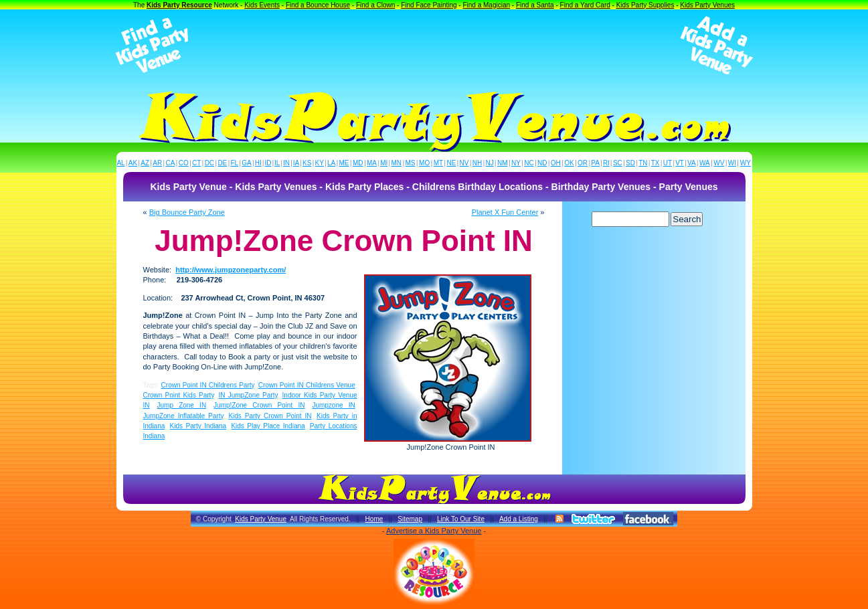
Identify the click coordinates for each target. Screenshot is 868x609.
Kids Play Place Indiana (268, 426)
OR (583, 163)
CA (170, 163)
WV (719, 163)
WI (732, 163)
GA (246, 163)
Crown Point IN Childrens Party (208, 385)
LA (331, 163)
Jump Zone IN (181, 405)
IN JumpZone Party (248, 395)
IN (286, 163)
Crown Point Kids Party (179, 395)
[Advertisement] (434, 46)
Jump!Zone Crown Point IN (259, 405)
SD (630, 163)
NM (503, 163)
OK (569, 163)
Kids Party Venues (707, 5)
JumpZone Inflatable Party (183, 416)
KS (307, 163)
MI (384, 163)
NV (464, 163)
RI (606, 163)
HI (258, 163)
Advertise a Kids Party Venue (434, 531)
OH (556, 163)
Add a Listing (519, 519)
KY (320, 163)
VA (692, 163)
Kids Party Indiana (198, 426)
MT (438, 163)
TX (656, 163)
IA (296, 163)
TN (643, 163)
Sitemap (410, 519)
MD (358, 163)
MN (397, 163)
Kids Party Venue (261, 519)
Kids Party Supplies (645, 5)
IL (277, 163)
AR (157, 163)
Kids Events (262, 5)
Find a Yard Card (585, 5)
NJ (489, 163)
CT (196, 163)
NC (529, 163)
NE (451, 163)
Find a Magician (486, 5)
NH (477, 163)
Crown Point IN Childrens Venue (307, 385)
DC (209, 163)
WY (746, 163)
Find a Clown (375, 5)
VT (680, 163)
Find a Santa (535, 5)
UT (668, 163)
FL (234, 163)
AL (120, 163)
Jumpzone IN (333, 405)
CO (184, 163)
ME (344, 163)
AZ (145, 163)
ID (268, 163)
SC (618, 163)
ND (542, 163)
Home (374, 519)
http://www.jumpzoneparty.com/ (231, 270)
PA (595, 163)
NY (516, 163)
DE (222, 163)
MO (424, 163)
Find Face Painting (429, 5)
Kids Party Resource (179, 5)
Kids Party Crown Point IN (270, 416)
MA (372, 163)
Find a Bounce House (318, 5)
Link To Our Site (461, 519)
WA (705, 163)
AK (133, 163)
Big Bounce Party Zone (187, 212)
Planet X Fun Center (505, 212)
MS (411, 163)
